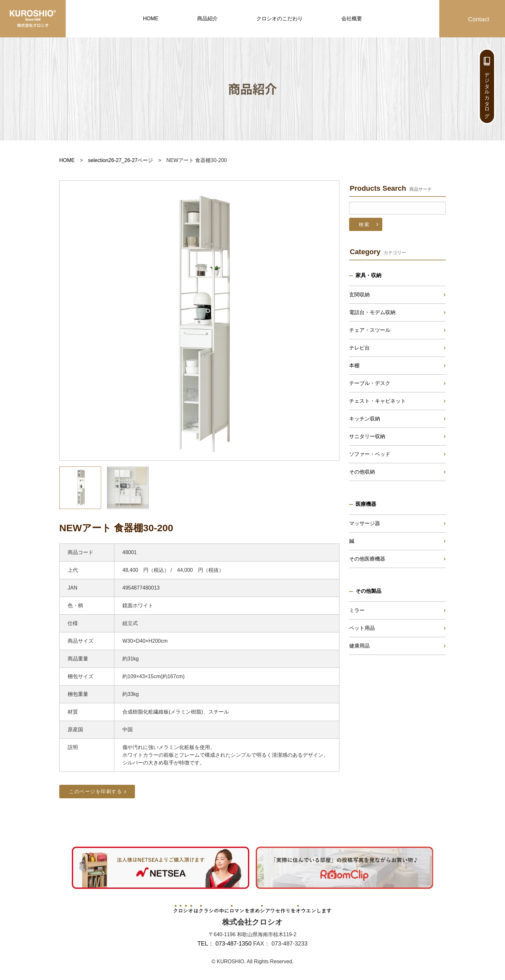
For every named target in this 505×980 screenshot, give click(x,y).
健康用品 (359, 646)
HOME (151, 19)
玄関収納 (359, 295)
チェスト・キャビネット (377, 401)
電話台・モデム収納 (372, 312)
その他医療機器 (367, 559)
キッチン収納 (365, 419)
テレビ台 (359, 348)
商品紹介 (207, 19)
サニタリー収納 (367, 436)
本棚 (354, 365)
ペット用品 (362, 628)
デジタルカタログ (487, 92)
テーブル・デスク (370, 383)
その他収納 (362, 472)
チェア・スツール (370, 330)
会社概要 (352, 19)
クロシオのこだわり (280, 19)
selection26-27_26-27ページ (120, 160)
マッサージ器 (365, 523)
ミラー (357, 610)
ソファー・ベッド (370, 454)
